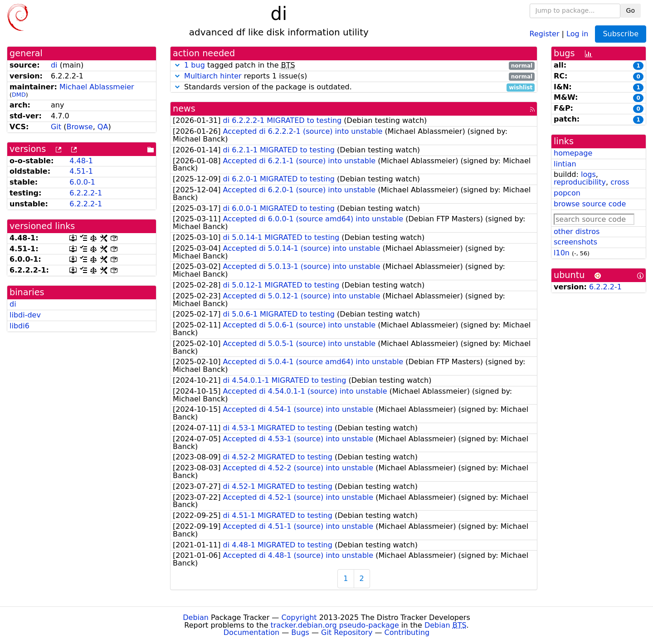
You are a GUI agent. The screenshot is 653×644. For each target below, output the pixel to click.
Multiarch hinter (213, 76)
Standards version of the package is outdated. (354, 87)
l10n (562, 253)
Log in (577, 33)
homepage (573, 153)
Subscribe (621, 34)
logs (588, 174)
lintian (565, 164)
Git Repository (347, 632)
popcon (567, 193)
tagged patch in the (354, 66)
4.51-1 (81, 171)
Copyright (299, 617)
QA (103, 127)
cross (620, 182)
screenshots (575, 242)
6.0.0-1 (82, 182)
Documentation (251, 632)
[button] (177, 65)
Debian (196, 617)
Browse (79, 127)
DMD (19, 95)
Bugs (300, 632)
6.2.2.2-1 (86, 193)
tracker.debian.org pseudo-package (335, 625)
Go (631, 10)
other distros (577, 232)
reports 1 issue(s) (354, 76)
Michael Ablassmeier (97, 87)
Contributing (407, 632)
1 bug (195, 65)
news (184, 109)
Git (56, 127)
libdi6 (19, 326)
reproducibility (580, 182)
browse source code (590, 204)
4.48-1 (81, 161)
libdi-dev (25, 315)
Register (545, 33)
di (54, 65)
